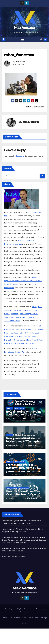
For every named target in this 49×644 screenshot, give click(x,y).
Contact (24, 623)
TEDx (34, 277)
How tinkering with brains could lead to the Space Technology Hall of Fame (24, 414)
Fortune (18, 310)
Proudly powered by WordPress (17, 609)
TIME (34, 307)
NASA (15, 284)
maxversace (21, 62)
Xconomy (15, 314)
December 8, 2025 (16, 445)
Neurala (17, 618)
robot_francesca (19, 55)
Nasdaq (32, 317)
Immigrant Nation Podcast (14, 557)
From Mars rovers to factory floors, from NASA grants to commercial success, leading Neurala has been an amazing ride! (24, 540)
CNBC (25, 310)
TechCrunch (10, 317)
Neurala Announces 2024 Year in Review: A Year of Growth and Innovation (23, 494)
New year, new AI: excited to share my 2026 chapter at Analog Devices (24, 441)
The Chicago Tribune (29, 314)
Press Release (19, 408)
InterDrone (9, 288)
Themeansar (24, 612)
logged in (20, 156)
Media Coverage (12, 488)
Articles (9, 408)
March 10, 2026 (15, 419)
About (5, 618)
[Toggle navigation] (23, 40)
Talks (24, 618)
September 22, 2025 (17, 472)
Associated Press (12, 321)
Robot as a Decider (35, 107)
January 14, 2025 (16, 499)
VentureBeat (22, 317)
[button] (41, 39)
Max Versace (24, 28)
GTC (34, 284)
